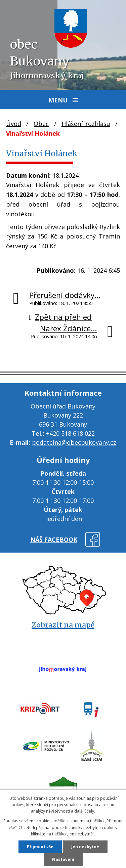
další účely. (85, 811)
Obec (41, 124)
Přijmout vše (40, 847)
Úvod (14, 124)
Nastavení (63, 859)
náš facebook (54, 539)
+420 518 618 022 (70, 433)
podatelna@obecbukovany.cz (74, 442)
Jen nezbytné (85, 847)
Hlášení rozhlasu (86, 124)
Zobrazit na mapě (63, 625)
